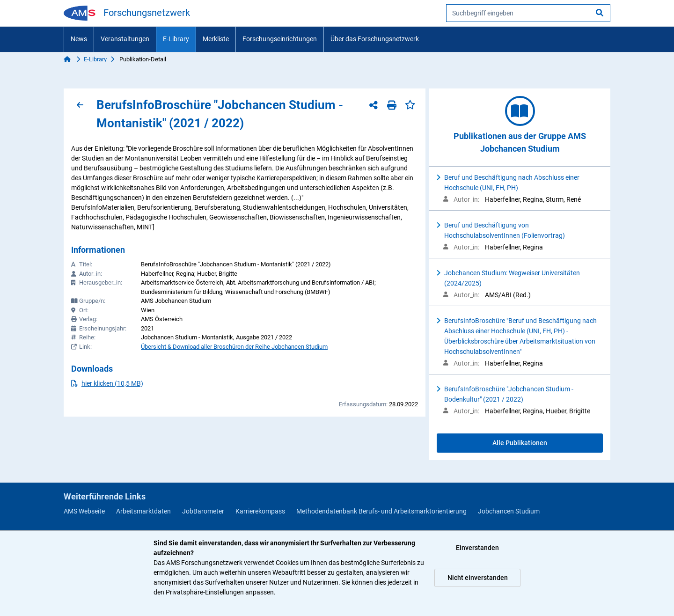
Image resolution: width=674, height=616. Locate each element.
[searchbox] (528, 13)
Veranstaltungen (125, 39)
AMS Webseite (84, 511)
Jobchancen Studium (509, 511)
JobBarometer (203, 511)
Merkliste (216, 39)
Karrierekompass (260, 511)
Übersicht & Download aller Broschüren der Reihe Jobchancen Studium (234, 347)
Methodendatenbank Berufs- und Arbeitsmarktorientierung (381, 511)
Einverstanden (477, 548)
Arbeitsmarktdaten (143, 511)
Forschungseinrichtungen (280, 39)
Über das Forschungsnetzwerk (375, 39)
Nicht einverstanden (478, 578)
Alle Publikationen (520, 443)
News (79, 39)
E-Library (176, 39)
